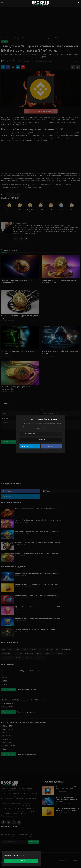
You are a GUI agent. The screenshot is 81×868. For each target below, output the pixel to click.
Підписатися (40, 440)
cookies (21, 856)
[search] (79, 3)
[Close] (62, 418)
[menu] (2, 3)
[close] (38, 853)
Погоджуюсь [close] (21, 861)
